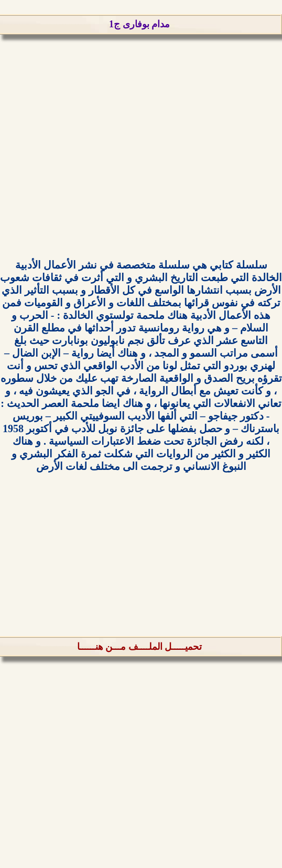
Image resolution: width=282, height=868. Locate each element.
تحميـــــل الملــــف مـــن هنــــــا (140, 647)
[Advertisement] (141, 161)
